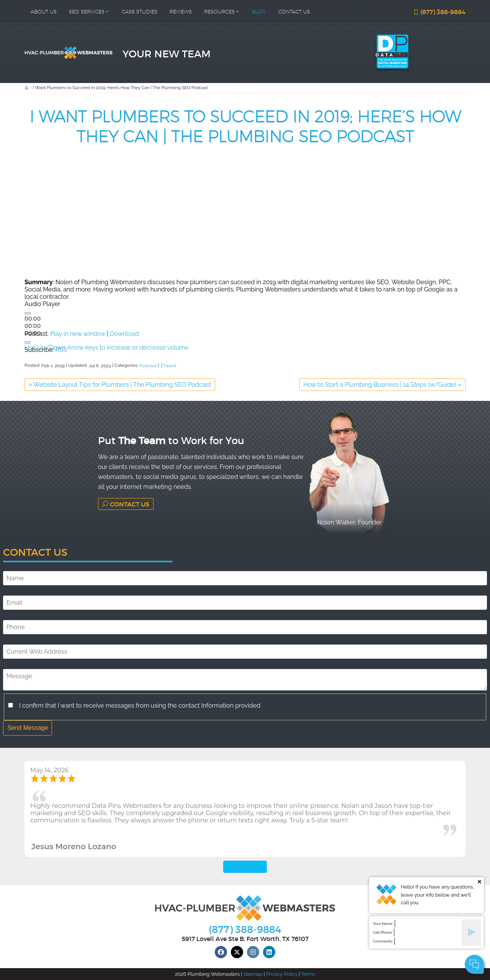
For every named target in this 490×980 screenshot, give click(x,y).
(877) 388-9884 (439, 12)
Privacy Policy (282, 974)
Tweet (170, 366)
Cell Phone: (383, 932)
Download (124, 334)
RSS (61, 350)
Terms (308, 974)
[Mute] (28, 342)
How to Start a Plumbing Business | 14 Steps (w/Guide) (382, 385)
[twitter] (237, 952)
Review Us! (245, 867)
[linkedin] (269, 952)
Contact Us (126, 504)
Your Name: (383, 924)
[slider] (33, 326)
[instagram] (253, 952)
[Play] (28, 313)
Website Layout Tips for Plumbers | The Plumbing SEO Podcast (120, 385)
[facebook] (221, 952)
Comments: (383, 941)
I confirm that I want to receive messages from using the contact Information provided (140, 706)
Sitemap (253, 974)
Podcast (148, 366)
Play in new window (78, 334)
